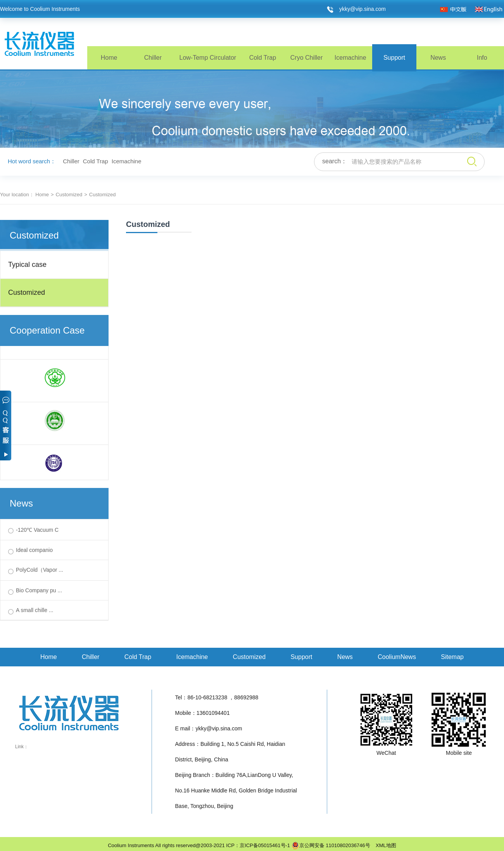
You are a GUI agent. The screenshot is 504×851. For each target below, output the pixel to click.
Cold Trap (263, 58)
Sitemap (452, 657)
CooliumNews (397, 657)
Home (109, 58)
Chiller (153, 58)
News (438, 58)
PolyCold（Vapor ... (40, 570)
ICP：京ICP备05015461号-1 (258, 845)
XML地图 (384, 845)
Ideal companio (34, 550)
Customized (69, 195)
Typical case (27, 265)
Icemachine (350, 58)
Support (394, 58)
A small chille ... (35, 610)
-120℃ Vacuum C (37, 530)
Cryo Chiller (307, 58)
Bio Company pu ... (39, 590)
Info (482, 58)
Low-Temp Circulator (208, 58)
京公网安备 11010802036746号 (331, 846)
